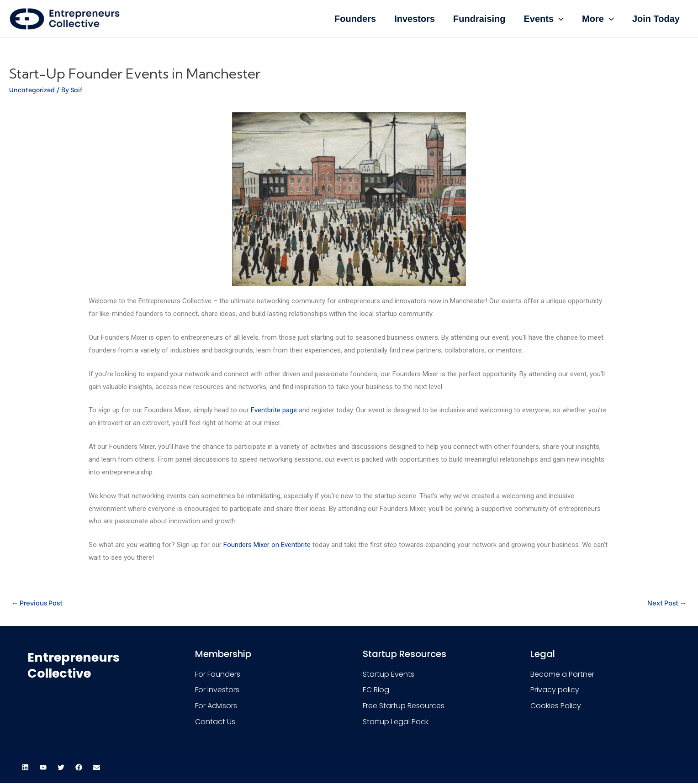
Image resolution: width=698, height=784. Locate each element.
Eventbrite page (274, 410)
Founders (355, 19)
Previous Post (39, 602)
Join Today (656, 19)
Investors (415, 19)
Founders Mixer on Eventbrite (267, 545)
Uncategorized (33, 89)
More (598, 19)
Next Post (665, 602)
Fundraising (479, 19)
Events (544, 19)
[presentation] (559, 19)
